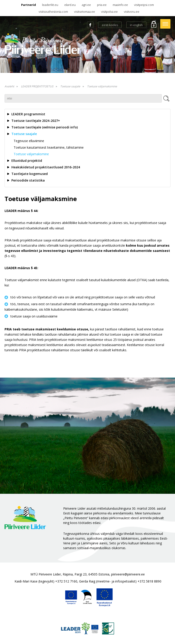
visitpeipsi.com (144, 5)
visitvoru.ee (132, 12)
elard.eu (70, 5)
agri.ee (86, 5)
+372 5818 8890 (149, 581)
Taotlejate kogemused (30, 174)
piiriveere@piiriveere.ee (128, 574)
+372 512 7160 (66, 581)
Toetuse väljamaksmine (102, 86)
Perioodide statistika (28, 180)
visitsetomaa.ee (85, 12)
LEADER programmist (28, 114)
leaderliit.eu (50, 5)
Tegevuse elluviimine (29, 141)
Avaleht (9, 86)
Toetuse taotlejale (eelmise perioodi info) (45, 127)
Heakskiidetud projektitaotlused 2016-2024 (46, 167)
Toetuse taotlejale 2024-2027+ (36, 121)
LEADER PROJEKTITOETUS (37, 86)
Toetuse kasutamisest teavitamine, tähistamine (49, 147)
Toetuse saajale (70, 86)
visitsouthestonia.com (53, 12)
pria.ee (102, 5)
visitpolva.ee (109, 12)
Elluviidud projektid (27, 161)
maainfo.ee (120, 5)
